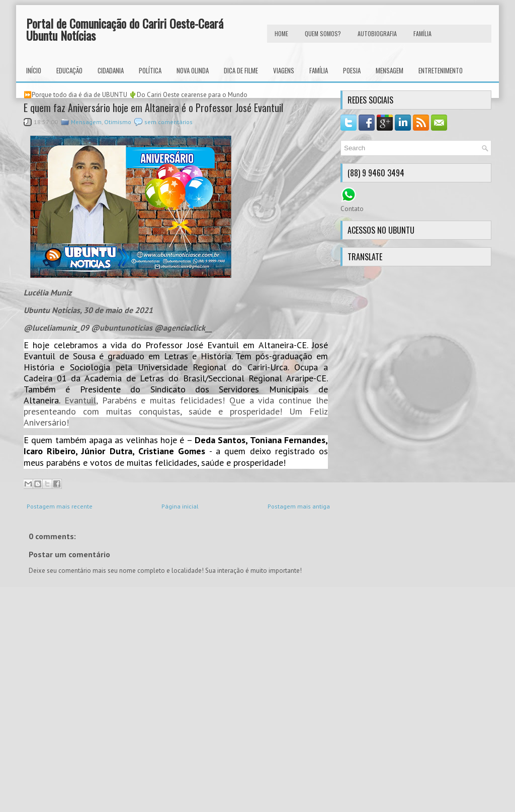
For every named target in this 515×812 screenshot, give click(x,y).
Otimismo (118, 122)
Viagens (284, 70)
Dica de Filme (241, 70)
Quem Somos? (323, 33)
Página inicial (180, 506)
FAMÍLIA (422, 33)
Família (319, 70)
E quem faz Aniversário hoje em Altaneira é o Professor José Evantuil (153, 108)
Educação (69, 70)
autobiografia (377, 33)
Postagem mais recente (60, 506)
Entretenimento (441, 70)
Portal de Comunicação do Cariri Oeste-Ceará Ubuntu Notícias (125, 29)
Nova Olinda (193, 70)
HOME (281, 33)
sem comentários (168, 122)
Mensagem (390, 70)
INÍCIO (34, 70)
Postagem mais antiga (299, 506)
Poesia (352, 70)
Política (150, 70)
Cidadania (111, 70)
